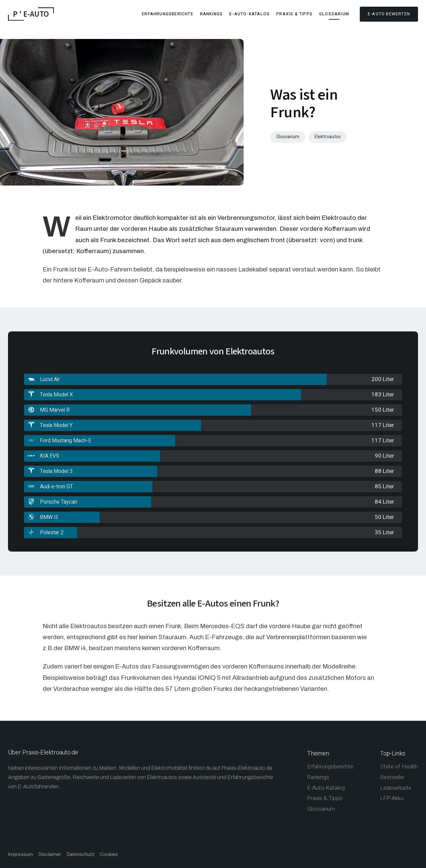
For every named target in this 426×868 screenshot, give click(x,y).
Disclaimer (50, 855)
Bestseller (392, 777)
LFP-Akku (392, 798)
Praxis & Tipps (294, 14)
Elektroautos (328, 137)
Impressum (20, 855)
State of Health (399, 767)
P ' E (31, 14)
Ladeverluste (396, 788)
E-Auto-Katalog (249, 14)
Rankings (212, 14)
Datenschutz (81, 855)
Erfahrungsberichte (168, 14)
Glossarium (334, 14)
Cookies (109, 855)
